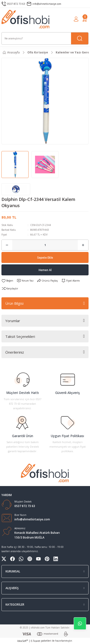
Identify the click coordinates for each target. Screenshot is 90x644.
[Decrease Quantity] (7, 245)
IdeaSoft (23, 641)
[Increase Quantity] (83, 245)
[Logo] (26, 19)
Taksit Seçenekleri (20, 336)
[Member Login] (76, 19)
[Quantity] (45, 245)
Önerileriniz (15, 352)
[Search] (45, 38)
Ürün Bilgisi (14, 303)
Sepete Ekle (45, 257)
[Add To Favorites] (7, 280)
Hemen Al (45, 270)
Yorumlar (13, 321)
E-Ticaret (36, 641)
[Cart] (85, 19)
